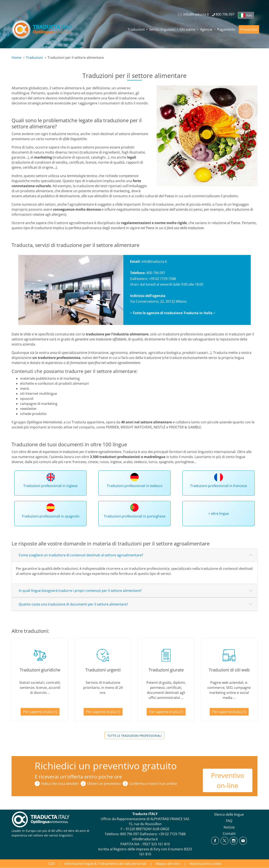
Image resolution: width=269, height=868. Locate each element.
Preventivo (249, 29)
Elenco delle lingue (229, 814)
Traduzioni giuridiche (40, 670)
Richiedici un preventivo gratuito (106, 766)
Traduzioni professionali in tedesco (135, 486)
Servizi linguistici (162, 29)
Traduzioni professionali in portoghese (135, 516)
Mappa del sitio (168, 864)
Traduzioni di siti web (229, 670)
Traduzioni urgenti (103, 670)
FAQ (229, 821)
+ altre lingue (219, 513)
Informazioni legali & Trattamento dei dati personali (105, 864)
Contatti (229, 834)
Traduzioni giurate (166, 670)
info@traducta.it (154, 261)
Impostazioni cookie (205, 864)
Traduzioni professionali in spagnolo (51, 516)
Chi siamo (188, 29)
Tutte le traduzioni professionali (134, 736)
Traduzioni (136, 29)
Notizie (229, 827)
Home (16, 58)
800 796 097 (130, 834)
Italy (249, 15)
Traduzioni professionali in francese (219, 486)
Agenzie (206, 29)
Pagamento (226, 29)
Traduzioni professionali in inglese (50, 486)
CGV (51, 864)
